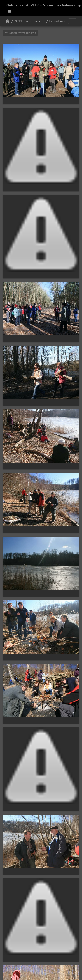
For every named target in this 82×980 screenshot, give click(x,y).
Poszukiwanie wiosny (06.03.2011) (65, 21)
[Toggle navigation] (10, 12)
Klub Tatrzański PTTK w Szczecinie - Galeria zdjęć (44, 5)
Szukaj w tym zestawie (20, 33)
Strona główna (8, 21)
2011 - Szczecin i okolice (30, 21)
